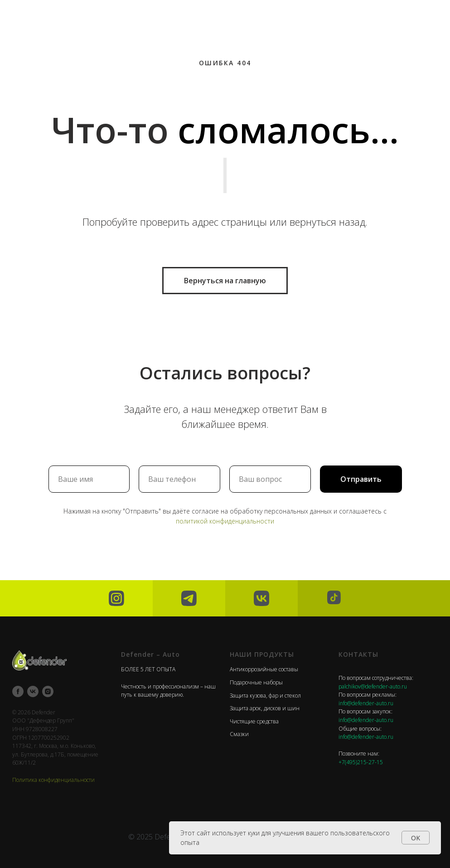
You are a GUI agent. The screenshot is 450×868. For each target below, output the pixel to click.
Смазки (239, 734)
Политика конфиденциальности (53, 780)
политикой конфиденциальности (225, 521)
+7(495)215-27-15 (361, 762)
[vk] (33, 691)
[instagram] (48, 691)
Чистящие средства (254, 721)
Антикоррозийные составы (264, 669)
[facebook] (18, 691)
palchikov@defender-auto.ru (373, 686)
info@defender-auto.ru (366, 703)
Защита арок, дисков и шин (265, 708)
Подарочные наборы (256, 682)
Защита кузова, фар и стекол (265, 696)
